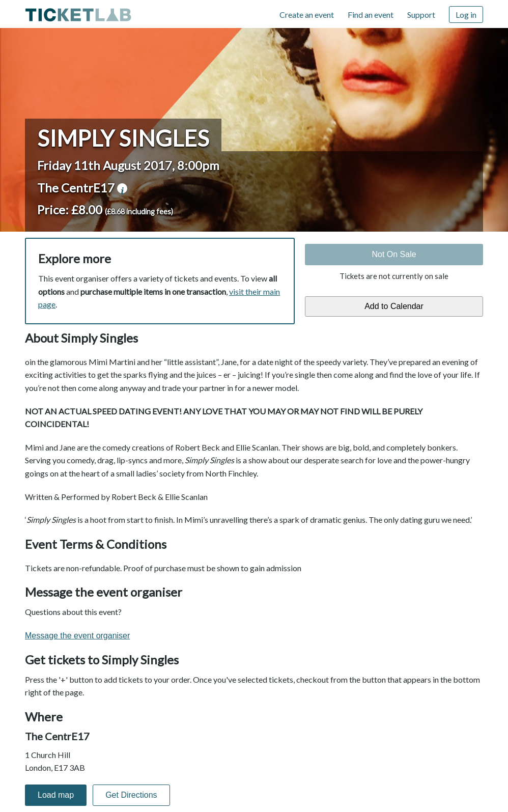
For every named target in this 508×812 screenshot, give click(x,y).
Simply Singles (123, 138)
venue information (122, 188)
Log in (466, 15)
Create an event (307, 15)
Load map (56, 795)
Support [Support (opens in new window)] (421, 15)
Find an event (371, 15)
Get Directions (131, 795)
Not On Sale (394, 254)
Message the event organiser (77, 636)
